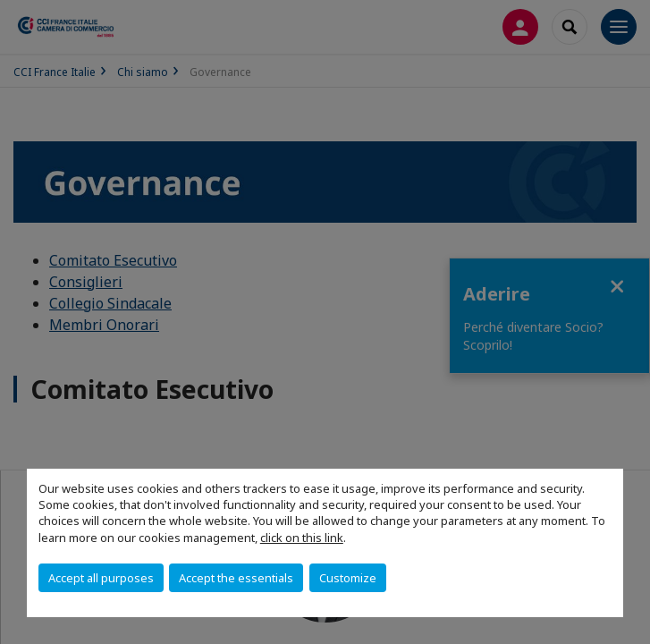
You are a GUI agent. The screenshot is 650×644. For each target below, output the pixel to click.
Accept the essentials (236, 578)
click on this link (302, 538)
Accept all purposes (101, 578)
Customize (348, 578)
